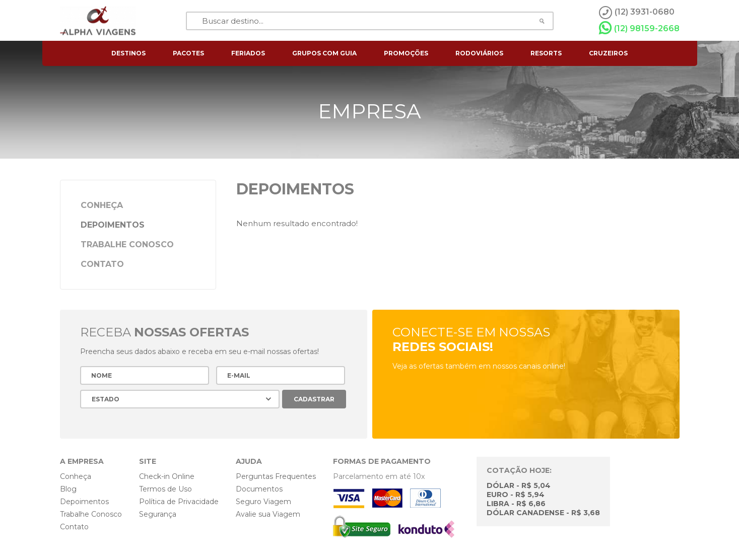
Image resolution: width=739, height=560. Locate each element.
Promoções (406, 53)
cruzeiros (608, 53)
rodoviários (479, 53)
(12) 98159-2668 (639, 28)
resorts (546, 53)
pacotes (188, 53)
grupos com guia (324, 53)
